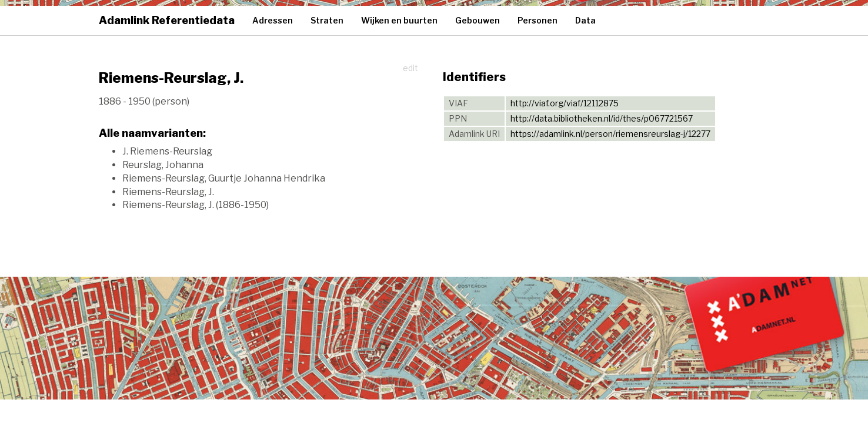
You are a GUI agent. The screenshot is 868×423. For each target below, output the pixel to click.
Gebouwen (478, 20)
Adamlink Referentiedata (167, 20)
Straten (327, 20)
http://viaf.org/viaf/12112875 (565, 103)
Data (585, 20)
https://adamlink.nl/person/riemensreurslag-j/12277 (610, 134)
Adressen (273, 20)
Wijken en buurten (399, 20)
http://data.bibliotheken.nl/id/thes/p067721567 (602, 118)
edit (410, 68)
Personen (538, 20)
